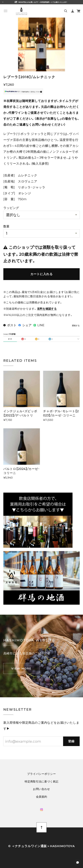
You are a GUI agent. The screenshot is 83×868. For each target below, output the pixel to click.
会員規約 (42, 797)
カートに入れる (42, 274)
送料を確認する (47, 309)
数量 (6, 226)
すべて (10, 339)
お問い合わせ (41, 789)
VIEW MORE (21, 668)
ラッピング (11, 208)
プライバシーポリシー (41, 774)
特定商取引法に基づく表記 (41, 782)
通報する (76, 326)
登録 (71, 741)
